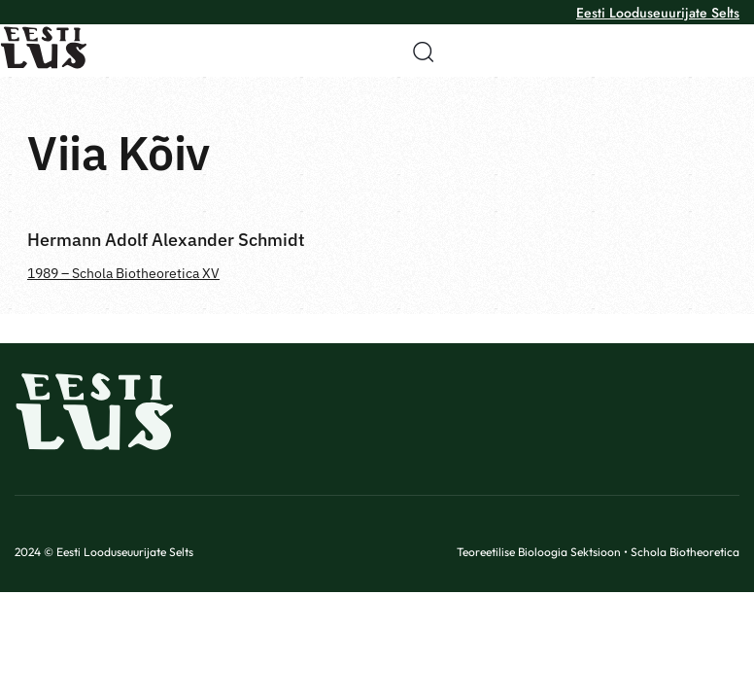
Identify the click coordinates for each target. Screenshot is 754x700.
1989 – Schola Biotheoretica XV (123, 273)
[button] (417, 52)
